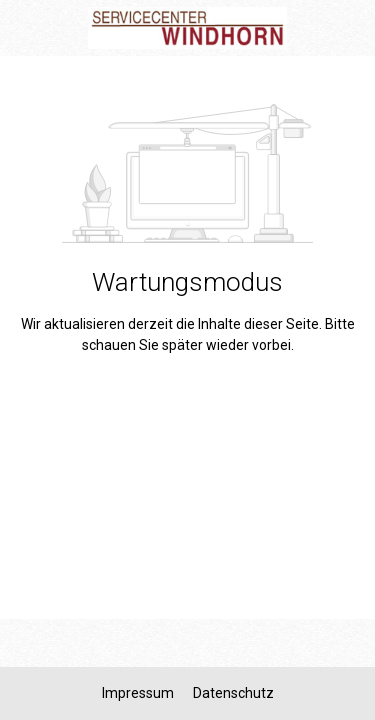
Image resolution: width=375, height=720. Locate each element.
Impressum (139, 693)
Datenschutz (233, 693)
